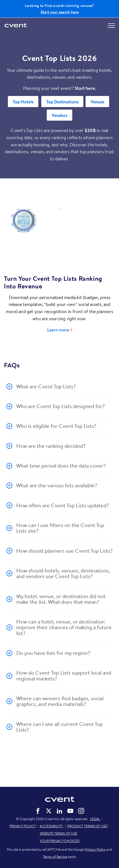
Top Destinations (62, 102)
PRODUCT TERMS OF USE (87, 826)
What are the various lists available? (57, 485)
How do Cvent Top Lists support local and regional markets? (64, 675)
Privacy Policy (95, 849)
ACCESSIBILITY (52, 826)
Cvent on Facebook (38, 811)
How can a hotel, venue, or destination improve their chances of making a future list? (64, 627)
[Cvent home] (16, 26)
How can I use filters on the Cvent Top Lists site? (60, 528)
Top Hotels (23, 102)
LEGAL (95, 819)
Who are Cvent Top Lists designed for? (60, 406)
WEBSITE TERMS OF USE (59, 833)
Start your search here (60, 12)
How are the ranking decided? (51, 446)
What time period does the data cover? (61, 466)
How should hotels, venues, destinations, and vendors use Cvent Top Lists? (63, 573)
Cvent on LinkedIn (59, 811)
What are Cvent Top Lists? (46, 386)
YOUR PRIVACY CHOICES (59, 841)
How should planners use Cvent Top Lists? (64, 551)
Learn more (58, 330)
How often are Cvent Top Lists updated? (63, 505)
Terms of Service (55, 857)
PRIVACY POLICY (23, 826)
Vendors (59, 115)
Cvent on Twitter (49, 811)
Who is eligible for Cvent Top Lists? (56, 426)
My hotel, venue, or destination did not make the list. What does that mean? (61, 599)
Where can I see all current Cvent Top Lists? (59, 727)
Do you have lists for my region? (53, 653)
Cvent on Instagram (81, 811)
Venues (97, 102)
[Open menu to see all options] (111, 26)
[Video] (59, 234)
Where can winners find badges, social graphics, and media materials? (60, 701)
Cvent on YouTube (70, 811)
